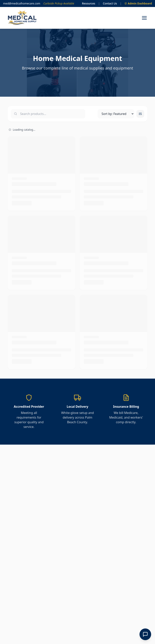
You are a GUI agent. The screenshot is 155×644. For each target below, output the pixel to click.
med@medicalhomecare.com (22, 3)
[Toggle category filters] (140, 114)
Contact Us (110, 3)
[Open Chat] (145, 634)
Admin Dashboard (138, 3)
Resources (89, 3)
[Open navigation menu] (144, 18)
